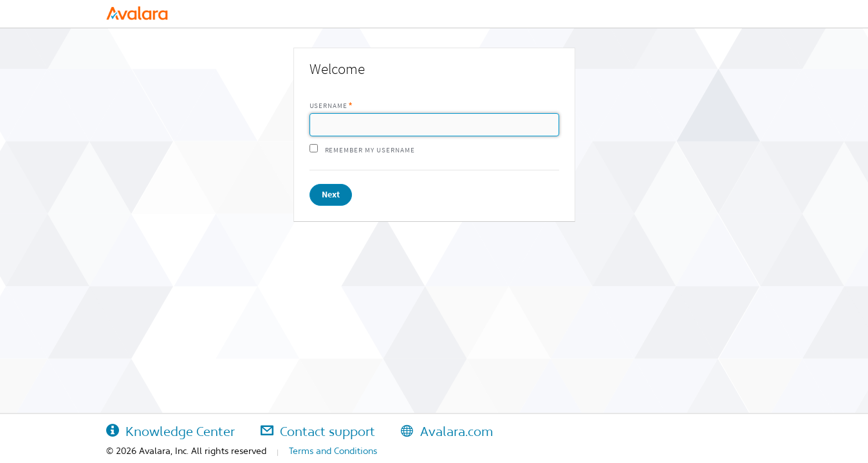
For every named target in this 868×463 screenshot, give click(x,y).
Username (329, 106)
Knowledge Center (171, 431)
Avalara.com (447, 431)
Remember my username (370, 150)
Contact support (318, 431)
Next (331, 195)
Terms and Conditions (333, 451)
